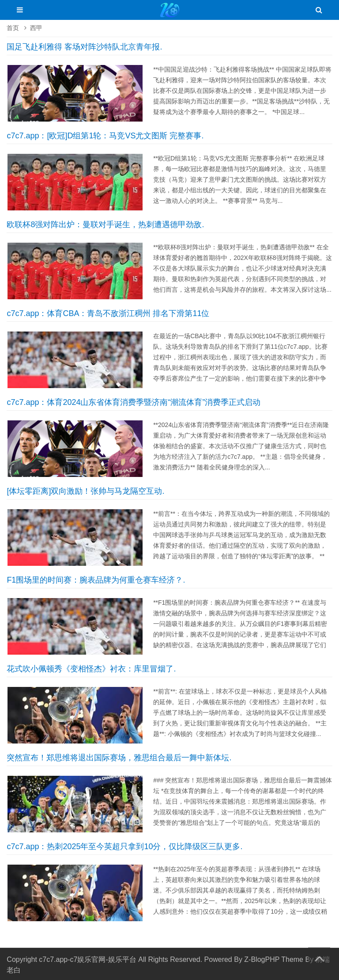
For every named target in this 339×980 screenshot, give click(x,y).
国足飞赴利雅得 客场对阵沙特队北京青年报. (84, 47)
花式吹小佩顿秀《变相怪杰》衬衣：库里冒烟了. (91, 669)
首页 (13, 28)
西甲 (36, 28)
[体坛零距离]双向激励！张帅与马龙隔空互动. (85, 491)
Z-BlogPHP (262, 959)
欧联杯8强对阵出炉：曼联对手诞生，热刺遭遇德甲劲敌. (105, 225)
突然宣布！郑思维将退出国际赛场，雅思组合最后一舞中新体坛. (119, 758)
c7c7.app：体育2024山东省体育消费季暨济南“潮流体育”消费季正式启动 (134, 402)
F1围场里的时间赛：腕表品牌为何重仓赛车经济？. (96, 580)
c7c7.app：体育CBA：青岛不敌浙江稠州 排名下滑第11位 (108, 313)
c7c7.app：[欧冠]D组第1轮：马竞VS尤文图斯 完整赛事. (105, 136)
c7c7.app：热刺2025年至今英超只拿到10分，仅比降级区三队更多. (124, 847)
